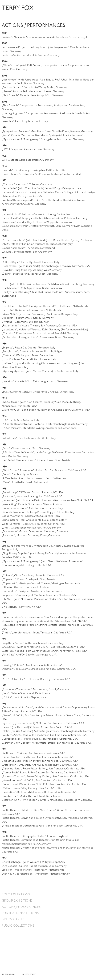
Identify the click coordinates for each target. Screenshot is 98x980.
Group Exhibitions (17, 901)
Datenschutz (29, 974)
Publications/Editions (20, 913)
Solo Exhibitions (16, 895)
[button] (94, 8)
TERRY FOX (18, 8)
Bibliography (13, 920)
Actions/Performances (21, 907)
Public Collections (18, 926)
